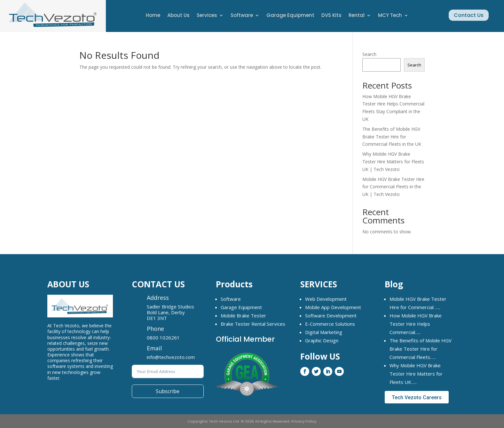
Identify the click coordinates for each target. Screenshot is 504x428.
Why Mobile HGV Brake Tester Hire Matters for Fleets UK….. (416, 374)
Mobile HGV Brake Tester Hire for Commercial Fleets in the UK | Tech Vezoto (393, 187)
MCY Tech (390, 16)
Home (153, 16)
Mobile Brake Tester (243, 315)
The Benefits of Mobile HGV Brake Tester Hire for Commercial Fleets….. (421, 349)
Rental (357, 16)
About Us (178, 16)
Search (369, 54)
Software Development (331, 315)
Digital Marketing (324, 332)
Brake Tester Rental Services (253, 324)
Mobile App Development (333, 307)
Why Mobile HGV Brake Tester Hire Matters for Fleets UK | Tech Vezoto (393, 162)
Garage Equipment (290, 16)
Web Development (326, 299)
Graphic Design (322, 340)
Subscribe (168, 391)
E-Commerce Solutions (330, 324)
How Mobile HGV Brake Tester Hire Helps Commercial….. (416, 324)
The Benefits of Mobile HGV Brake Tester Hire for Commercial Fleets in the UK (392, 137)
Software (242, 16)
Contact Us (469, 15)
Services (207, 16)
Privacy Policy (304, 421)
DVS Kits (331, 16)
